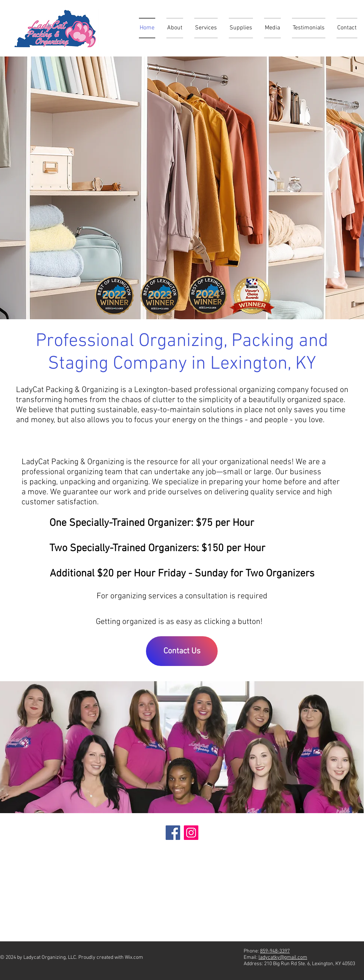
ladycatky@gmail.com (283, 958)
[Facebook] (173, 833)
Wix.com (134, 958)
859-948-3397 (275, 951)
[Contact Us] (182, 651)
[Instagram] (191, 833)
